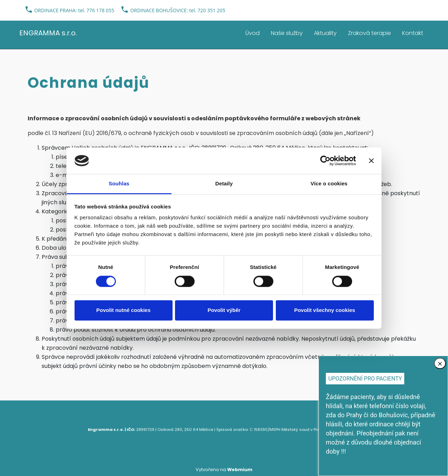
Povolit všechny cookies (324, 310)
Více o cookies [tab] (329, 184)
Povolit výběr (224, 310)
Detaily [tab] (224, 184)
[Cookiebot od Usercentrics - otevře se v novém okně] (325, 161)
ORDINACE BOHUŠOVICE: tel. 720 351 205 (178, 10)
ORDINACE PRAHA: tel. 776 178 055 (74, 10)
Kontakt (413, 33)
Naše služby (287, 33)
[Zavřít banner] (371, 161)
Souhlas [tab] (119, 184)
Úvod (253, 33)
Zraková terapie (369, 33)
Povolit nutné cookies (123, 310)
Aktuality (325, 33)
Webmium (240, 470)
